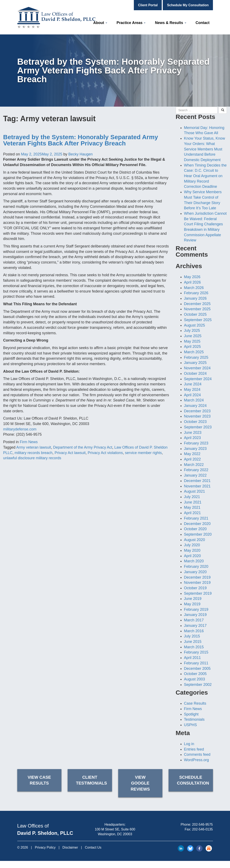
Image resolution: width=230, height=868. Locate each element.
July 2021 (192, 497)
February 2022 (196, 470)
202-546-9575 (203, 824)
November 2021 (197, 486)
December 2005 (197, 669)
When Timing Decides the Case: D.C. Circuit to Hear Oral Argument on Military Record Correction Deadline (205, 176)
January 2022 (195, 475)
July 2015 (192, 636)
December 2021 (197, 481)
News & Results (170, 23)
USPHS (190, 725)
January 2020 (195, 572)
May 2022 (192, 454)
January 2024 (195, 406)
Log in (189, 744)
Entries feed (194, 749)
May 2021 (192, 507)
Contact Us (93, 847)
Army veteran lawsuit (34, 447)
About (100, 23)
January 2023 (195, 449)
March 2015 (194, 647)
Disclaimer (70, 847)
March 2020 (194, 561)
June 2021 (193, 502)
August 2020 (195, 540)
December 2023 (197, 411)
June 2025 (193, 336)
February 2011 (196, 663)
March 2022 (194, 465)
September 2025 (198, 320)
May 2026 (192, 277)
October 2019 (195, 588)
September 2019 (198, 593)
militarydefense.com (20, 429)
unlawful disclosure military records (32, 458)
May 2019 (192, 604)
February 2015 (196, 652)
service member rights (143, 453)
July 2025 (192, 331)
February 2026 (196, 293)
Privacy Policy (45, 847)
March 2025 (194, 352)
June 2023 (193, 433)
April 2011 (192, 658)
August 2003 (195, 679)
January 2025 (195, 363)
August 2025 (195, 325)
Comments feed (197, 754)
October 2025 (195, 314)
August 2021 (195, 491)
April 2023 (192, 438)
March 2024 (194, 400)
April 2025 (192, 347)
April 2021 (192, 513)
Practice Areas (131, 23)
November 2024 (197, 368)
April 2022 (192, 459)
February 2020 (196, 566)
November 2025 (197, 309)
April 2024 (192, 395)
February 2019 (196, 609)
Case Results (195, 703)
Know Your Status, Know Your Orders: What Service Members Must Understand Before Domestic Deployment (205, 149)
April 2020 (192, 556)
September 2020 (198, 534)
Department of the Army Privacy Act (83, 447)
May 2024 (192, 390)
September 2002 (198, 685)
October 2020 (195, 529)
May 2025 (192, 341)
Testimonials (194, 719)
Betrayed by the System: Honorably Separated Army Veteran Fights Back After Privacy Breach (81, 140)
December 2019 (197, 577)
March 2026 (194, 288)
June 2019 (193, 599)
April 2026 (192, 282)
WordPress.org (196, 760)
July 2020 (192, 545)
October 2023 (195, 422)
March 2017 (194, 620)
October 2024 (195, 373)
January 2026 (195, 298)
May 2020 (192, 550)
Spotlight (191, 714)
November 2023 (197, 416)
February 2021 (196, 518)
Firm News (29, 442)
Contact (203, 23)
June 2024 (193, 384)
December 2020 (197, 524)
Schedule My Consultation (188, 5)
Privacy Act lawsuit (70, 453)
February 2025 (196, 357)
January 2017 (195, 626)
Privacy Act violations (105, 453)
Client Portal (148, 5)
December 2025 (197, 304)
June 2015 (193, 642)
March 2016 (194, 631)
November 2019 (197, 583)
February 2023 (196, 443)
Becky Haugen (80, 154)
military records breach (34, 453)
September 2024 (198, 379)
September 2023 (198, 427)
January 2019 (195, 615)
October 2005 (195, 674)
